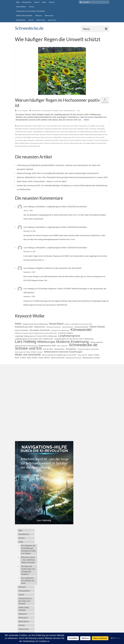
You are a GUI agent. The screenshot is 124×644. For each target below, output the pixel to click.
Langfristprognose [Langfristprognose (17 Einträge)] (69, 336)
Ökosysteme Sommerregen (60, 135)
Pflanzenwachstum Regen (76, 135)
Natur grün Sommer (45, 135)
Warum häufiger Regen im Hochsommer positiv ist (30, 143)
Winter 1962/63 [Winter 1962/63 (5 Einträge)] (44, 358)
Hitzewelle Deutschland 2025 (53, 129)
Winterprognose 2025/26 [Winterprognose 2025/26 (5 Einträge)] (91, 358)
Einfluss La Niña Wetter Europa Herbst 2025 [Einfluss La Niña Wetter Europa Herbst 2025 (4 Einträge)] (78, 324)
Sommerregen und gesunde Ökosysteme (47, 140)
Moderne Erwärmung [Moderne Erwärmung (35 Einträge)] (72, 342)
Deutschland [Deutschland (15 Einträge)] (56, 324)
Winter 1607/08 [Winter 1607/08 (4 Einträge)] (82, 355)
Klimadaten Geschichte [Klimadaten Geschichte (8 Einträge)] (40, 330)
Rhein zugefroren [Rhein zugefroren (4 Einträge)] (62, 346)
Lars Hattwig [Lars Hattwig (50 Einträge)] (26, 342)
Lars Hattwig (23, 111)
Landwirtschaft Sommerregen (24, 132)
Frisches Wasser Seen (39, 126)
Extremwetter (46, 111)
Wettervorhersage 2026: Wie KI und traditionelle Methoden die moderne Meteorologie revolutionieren (58, 173)
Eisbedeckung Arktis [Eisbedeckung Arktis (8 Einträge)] (24, 327)
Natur (61, 111)
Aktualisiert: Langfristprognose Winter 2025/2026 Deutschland (62, 207)
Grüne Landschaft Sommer (54, 126)
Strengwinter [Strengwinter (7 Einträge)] (71, 349)
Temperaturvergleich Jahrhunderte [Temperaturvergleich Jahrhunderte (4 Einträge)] (88, 349)
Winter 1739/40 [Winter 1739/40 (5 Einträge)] (20, 358)
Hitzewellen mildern (83, 129)
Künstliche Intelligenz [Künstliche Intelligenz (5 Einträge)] (66, 333)
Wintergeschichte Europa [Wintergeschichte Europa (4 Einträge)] (74, 358)
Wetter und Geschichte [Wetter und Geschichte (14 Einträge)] (28, 355)
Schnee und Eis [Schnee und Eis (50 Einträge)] (28, 348)
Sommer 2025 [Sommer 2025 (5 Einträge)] (48, 349)
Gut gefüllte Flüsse (94, 126)
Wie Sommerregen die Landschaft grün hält (28, 146)
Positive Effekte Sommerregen (31, 137)
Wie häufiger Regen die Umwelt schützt (95, 143)
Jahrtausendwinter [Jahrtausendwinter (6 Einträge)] (81, 327)
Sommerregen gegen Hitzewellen (25, 140)
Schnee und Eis (80, 137)
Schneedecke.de (29, 28)
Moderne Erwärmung (99, 132)
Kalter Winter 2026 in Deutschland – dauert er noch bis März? (42, 181)
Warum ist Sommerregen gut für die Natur (57, 143)
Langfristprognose (38, 132)
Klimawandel (101, 129)
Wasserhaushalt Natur (76, 143)
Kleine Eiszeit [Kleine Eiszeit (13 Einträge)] (97, 327)
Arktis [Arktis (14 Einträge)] (18, 324)
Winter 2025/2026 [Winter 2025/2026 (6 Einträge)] (58, 358)
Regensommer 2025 (69, 137)
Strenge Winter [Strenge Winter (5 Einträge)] (59, 349)
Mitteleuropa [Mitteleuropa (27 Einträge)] (46, 342)
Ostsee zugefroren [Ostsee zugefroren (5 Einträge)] (96, 342)
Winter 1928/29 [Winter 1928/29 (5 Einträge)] (32, 358)
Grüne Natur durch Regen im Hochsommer (75, 126)
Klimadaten (55, 111)
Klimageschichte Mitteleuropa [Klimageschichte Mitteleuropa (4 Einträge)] (60, 330)
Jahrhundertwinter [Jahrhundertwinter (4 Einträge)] (67, 327)
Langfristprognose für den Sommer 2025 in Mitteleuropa (60, 132)
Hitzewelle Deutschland (37, 129)
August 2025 (20, 126)
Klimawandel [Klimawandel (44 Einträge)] (81, 330)
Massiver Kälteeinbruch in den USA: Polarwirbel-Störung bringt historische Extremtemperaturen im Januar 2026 (62, 177)
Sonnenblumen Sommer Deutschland (71, 140)
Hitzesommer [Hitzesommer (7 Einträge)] (40, 327)
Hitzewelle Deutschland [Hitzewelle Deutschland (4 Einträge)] (53, 327)
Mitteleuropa (89, 132)
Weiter (87, 120)
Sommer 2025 (100, 137)
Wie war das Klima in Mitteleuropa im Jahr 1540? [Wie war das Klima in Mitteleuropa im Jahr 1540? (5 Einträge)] (59, 355)
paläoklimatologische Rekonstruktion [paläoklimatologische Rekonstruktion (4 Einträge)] (26, 346)
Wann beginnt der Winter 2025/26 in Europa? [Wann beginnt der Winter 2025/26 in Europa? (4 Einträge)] (29, 352)
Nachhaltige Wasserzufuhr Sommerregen (27, 135)
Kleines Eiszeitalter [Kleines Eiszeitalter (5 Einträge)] (22, 330)
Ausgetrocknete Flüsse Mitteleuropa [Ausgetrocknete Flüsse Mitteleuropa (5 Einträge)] (35, 324)
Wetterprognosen (69, 111)
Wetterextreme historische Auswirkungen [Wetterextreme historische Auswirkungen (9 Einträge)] (63, 352)
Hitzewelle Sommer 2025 (69, 129)
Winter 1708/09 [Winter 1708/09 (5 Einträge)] (94, 355)
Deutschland (28, 126)
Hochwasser (93, 129)
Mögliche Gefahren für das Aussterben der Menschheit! (59, 268)
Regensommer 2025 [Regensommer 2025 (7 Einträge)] (47, 346)
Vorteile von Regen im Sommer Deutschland (95, 140)
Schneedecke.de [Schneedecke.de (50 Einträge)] (83, 345)
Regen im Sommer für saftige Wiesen (51, 137)
